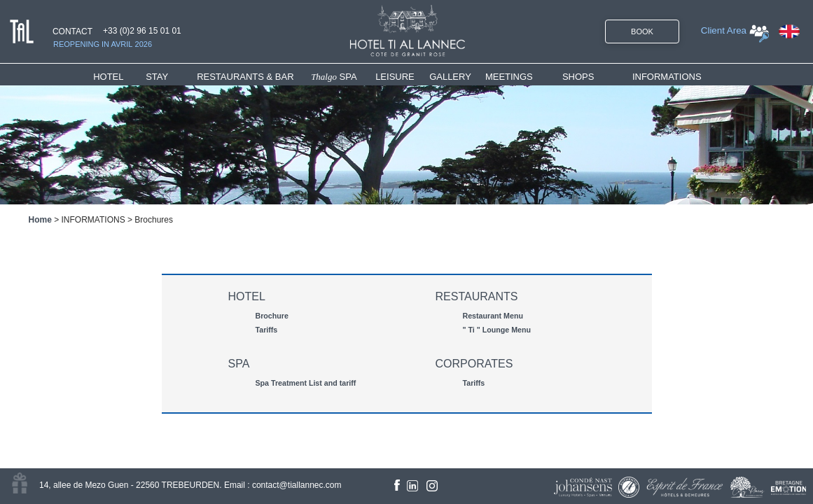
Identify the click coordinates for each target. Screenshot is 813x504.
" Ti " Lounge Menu (497, 330)
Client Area (724, 30)
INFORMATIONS (667, 77)
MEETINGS (509, 77)
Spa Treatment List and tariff (306, 383)
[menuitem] (119, 77)
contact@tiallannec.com (297, 485)
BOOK (642, 31)
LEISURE (395, 77)
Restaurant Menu (493, 316)
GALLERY (450, 77)
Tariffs (267, 330)
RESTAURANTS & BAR (245, 77)
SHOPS (578, 77)
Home (40, 220)
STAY (157, 77)
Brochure (272, 316)
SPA (334, 77)
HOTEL (111, 77)
